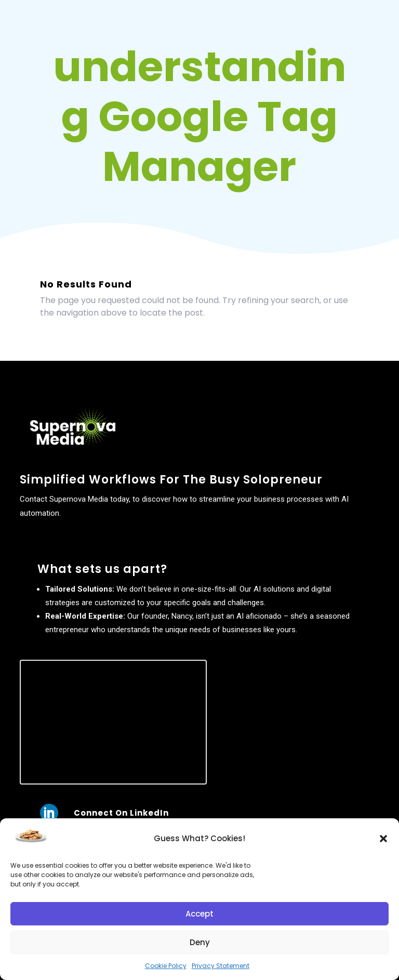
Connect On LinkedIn (121, 813)
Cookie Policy (166, 966)
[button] (383, 839)
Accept (199, 914)
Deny (200, 942)
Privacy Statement (221, 966)
